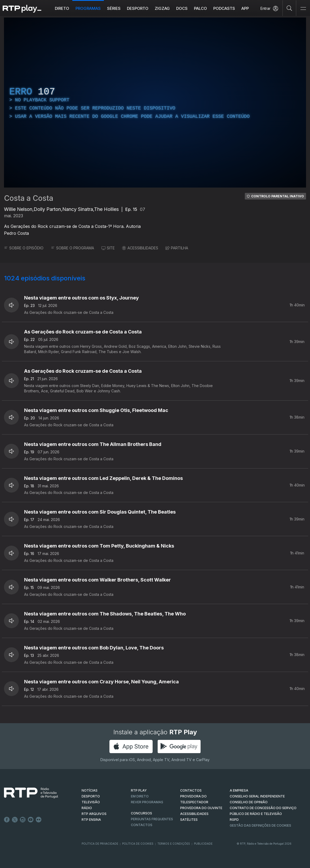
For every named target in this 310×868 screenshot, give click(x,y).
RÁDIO (87, 808)
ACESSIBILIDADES (140, 248)
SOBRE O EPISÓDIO (24, 248)
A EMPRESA (239, 790)
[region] (155, 103)
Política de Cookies (138, 844)
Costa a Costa (29, 198)
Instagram (23, 820)
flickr (39, 820)
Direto (62, 8)
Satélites (189, 820)
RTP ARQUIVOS (94, 814)
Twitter (15, 820)
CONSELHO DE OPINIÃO (249, 802)
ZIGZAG (162, 8)
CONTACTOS (191, 790)
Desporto (138, 8)
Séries (114, 8)
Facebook (7, 820)
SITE (108, 248)
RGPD (234, 820)
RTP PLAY (139, 790)
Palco (200, 8)
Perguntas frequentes (152, 819)
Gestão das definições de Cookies (260, 825)
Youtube (31, 820)
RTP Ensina (91, 820)
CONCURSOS (141, 813)
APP (245, 8)
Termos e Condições (174, 844)
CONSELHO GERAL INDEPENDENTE (257, 796)
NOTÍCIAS (90, 790)
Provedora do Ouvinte (201, 808)
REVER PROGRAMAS (147, 802)
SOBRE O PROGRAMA (72, 248)
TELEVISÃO (91, 802)
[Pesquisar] (289, 8)
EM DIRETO (140, 796)
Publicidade (203, 844)
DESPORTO (91, 796)
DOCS (182, 8)
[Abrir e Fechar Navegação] (303, 9)
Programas (88, 8)
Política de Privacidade (100, 844)
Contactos (142, 825)
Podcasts (224, 8)
